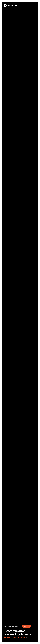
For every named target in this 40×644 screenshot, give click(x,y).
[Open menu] (35, 5)
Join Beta (27, 626)
